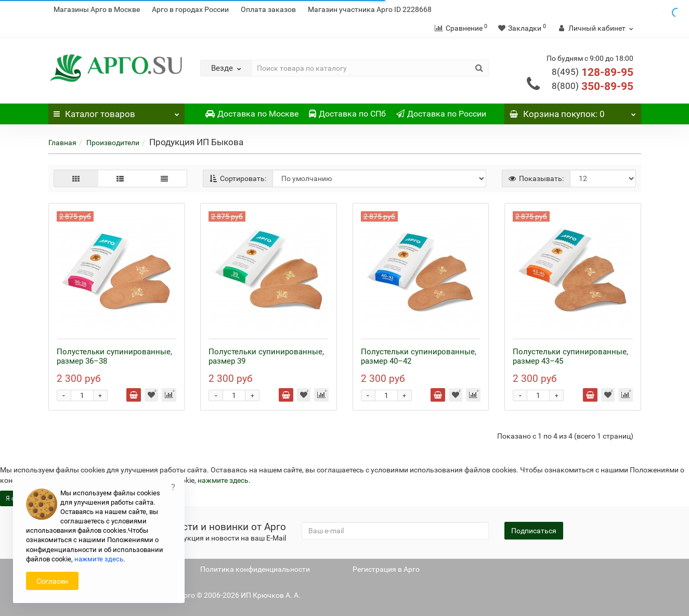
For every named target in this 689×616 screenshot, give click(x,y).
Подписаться (534, 531)
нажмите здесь (223, 480)
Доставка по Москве (252, 114)
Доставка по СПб (347, 114)
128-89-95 (593, 72)
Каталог (117, 111)
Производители (113, 143)
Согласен (52, 581)
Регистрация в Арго (386, 569)
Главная (62, 143)
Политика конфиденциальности (255, 569)
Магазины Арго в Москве (97, 9)
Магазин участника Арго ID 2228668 (370, 9)
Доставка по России (441, 114)
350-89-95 (593, 86)
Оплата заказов (268, 9)
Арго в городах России (190, 9)
